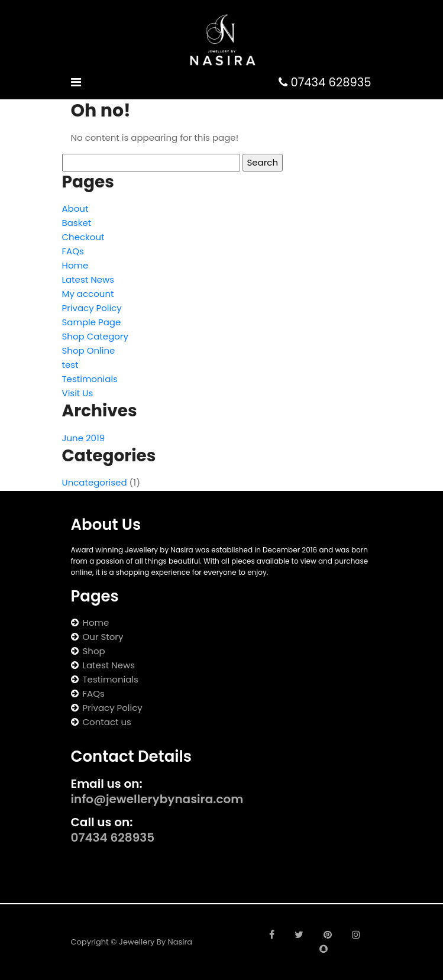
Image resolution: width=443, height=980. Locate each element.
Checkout (83, 237)
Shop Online (89, 350)
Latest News (88, 279)
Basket (77, 223)
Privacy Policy (92, 308)
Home (75, 265)
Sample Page (92, 322)
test (70, 365)
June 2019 (84, 438)
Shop (94, 651)
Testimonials (90, 379)
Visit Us (78, 393)
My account (88, 294)
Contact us (107, 722)
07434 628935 (325, 83)
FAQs (73, 251)
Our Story (103, 637)
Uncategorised (95, 482)
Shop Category (95, 336)
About (75, 208)
